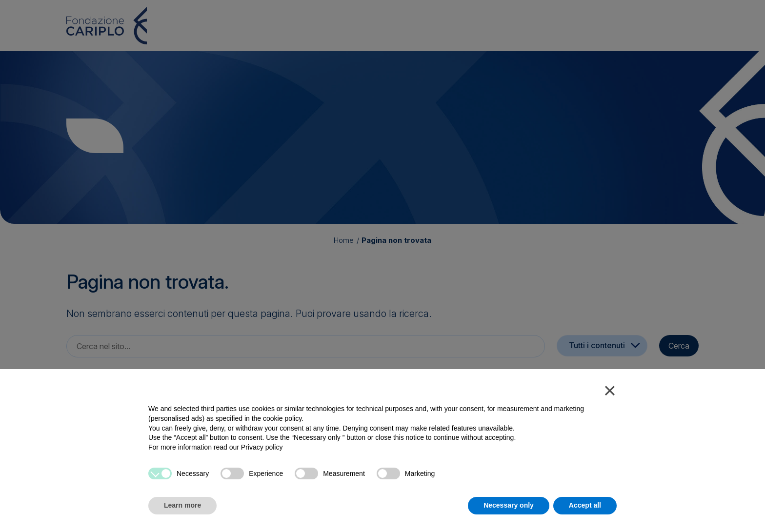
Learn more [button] (182, 505)
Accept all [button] (585, 505)
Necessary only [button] (509, 505)
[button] (610, 393)
